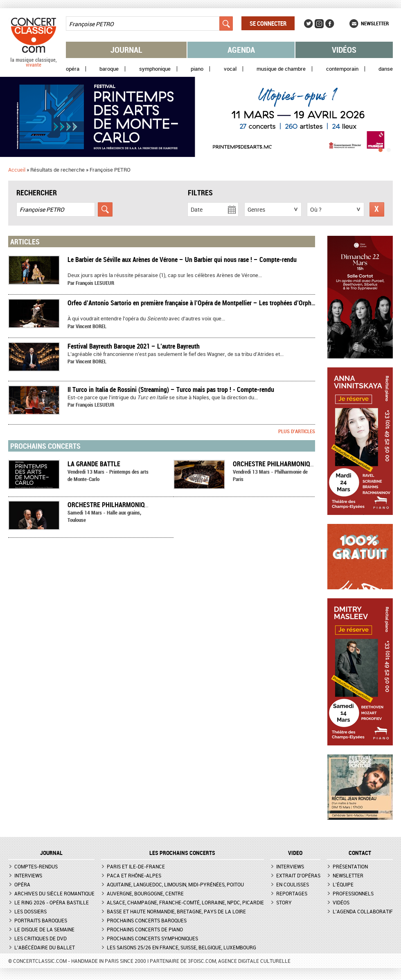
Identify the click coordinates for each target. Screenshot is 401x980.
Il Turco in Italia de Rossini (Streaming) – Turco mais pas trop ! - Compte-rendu (171, 389)
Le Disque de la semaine (44, 929)
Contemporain (342, 69)
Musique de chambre (281, 69)
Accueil (17, 170)
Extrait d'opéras (298, 875)
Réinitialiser (377, 209)
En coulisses (293, 884)
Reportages (292, 893)
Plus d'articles (297, 431)
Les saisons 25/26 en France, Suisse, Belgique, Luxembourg (181, 947)
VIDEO (295, 853)
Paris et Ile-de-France (136, 866)
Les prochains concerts (182, 853)
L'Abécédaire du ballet (45, 947)
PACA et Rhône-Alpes (134, 875)
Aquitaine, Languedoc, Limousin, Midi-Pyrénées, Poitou (175, 884)
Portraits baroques (41, 920)
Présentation (350, 866)
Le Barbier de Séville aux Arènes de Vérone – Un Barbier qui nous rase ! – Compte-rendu (182, 260)
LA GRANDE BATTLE (94, 464)
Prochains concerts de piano (145, 929)
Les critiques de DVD (41, 938)
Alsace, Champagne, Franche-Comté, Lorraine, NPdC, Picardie (185, 902)
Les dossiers (30, 911)
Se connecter (268, 23)
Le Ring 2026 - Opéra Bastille (52, 902)
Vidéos (344, 50)
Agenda (241, 50)
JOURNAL (51, 853)
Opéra (73, 69)
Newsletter (375, 23)
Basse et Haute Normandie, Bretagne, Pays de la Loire (176, 911)
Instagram (319, 24)
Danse (386, 69)
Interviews (28, 875)
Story (284, 902)
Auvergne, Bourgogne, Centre (145, 893)
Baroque (109, 69)
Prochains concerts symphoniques (152, 938)
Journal (126, 50)
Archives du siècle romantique (54, 893)
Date (197, 209)
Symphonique (155, 69)
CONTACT (360, 853)
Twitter (309, 24)
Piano (197, 69)
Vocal (230, 69)
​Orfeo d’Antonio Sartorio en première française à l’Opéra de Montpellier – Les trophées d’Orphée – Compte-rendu (215, 303)
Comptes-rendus (36, 866)
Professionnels (353, 893)
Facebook (330, 24)
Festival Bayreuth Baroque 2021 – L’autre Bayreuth (134, 346)
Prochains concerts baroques (147, 920)
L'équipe (343, 884)
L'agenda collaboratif (363, 911)
